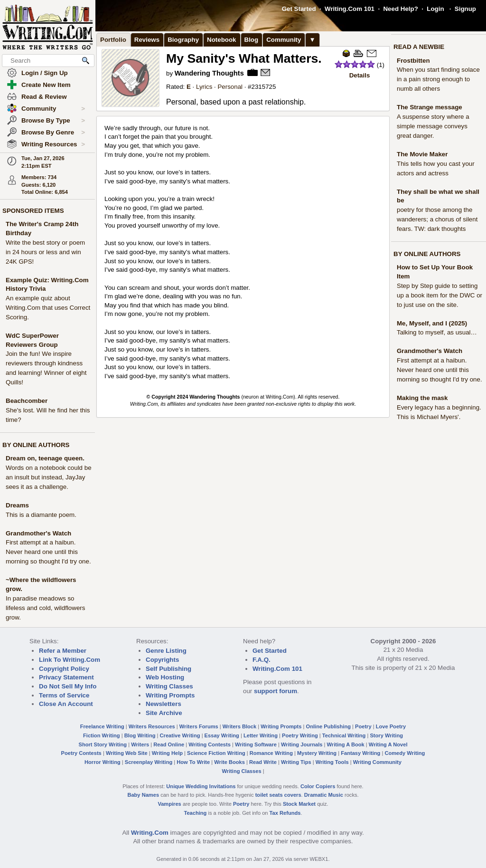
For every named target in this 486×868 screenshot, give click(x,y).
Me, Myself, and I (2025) (432, 323)
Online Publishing (328, 726)
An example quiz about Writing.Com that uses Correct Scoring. (48, 308)
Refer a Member (63, 651)
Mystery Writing (317, 753)
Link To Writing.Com (70, 660)
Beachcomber (27, 401)
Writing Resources (53, 144)
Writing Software (256, 744)
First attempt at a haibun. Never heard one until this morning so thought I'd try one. (48, 552)
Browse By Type (53, 121)
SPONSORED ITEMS (33, 211)
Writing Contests (210, 744)
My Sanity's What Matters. (244, 58)
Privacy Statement (66, 677)
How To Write (193, 762)
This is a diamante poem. (41, 515)
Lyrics (204, 87)
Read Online (169, 744)
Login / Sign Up (45, 73)
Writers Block (239, 726)
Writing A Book (346, 744)
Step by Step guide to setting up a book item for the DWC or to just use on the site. (439, 295)
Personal (230, 87)
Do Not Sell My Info (68, 686)
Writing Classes (169, 686)
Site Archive (164, 713)
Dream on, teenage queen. (45, 458)
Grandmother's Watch (38, 533)
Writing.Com (150, 833)
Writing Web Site (127, 753)
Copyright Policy (64, 669)
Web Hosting (165, 677)
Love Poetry (391, 726)
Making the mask (422, 398)
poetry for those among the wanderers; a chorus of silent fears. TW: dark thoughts (437, 219)
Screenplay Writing (149, 762)
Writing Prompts (170, 695)
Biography (183, 40)
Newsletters (164, 704)
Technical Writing (344, 735)
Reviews (147, 40)
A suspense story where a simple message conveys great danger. (433, 126)
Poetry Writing (300, 735)
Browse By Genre (53, 133)
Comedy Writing (405, 753)
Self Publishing (168, 669)
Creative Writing (180, 735)
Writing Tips (296, 762)
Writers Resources (152, 726)
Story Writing (386, 735)
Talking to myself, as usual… (437, 332)
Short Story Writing (103, 744)
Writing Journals (302, 744)
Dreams (17, 505)
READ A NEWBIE (419, 47)
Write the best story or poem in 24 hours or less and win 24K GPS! (45, 252)
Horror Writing (103, 762)
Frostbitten (413, 61)
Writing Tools (332, 762)
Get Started (299, 9)
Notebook (221, 40)
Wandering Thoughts (209, 73)
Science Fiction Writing (216, 753)
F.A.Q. (262, 660)
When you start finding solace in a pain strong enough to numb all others (438, 79)
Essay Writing (222, 735)
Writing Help (167, 753)
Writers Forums (199, 726)
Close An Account (66, 704)
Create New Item (46, 85)
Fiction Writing (102, 735)
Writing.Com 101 (350, 9)
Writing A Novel (388, 744)
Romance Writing (271, 753)
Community (53, 109)
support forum (276, 691)
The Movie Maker (422, 154)
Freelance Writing (102, 726)
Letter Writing (261, 735)
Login (435, 9)
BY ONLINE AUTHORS (36, 445)
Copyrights (162, 660)
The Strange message (430, 107)
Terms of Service (64, 695)
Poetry (363, 726)
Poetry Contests (81, 753)
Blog (252, 40)
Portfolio (113, 40)
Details (360, 75)
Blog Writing (140, 735)
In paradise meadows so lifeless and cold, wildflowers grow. (45, 608)
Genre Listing (166, 651)
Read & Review (44, 97)
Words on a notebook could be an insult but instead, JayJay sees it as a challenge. (49, 477)
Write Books (229, 762)
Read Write (263, 762)
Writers (140, 744)
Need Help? (400, 9)
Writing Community (377, 762)
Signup (465, 9)
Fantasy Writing (360, 753)
